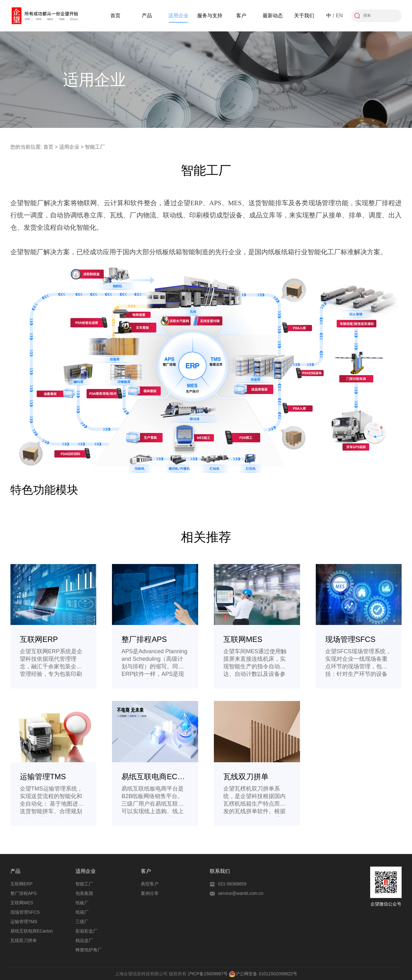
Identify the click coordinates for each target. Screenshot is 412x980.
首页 (115, 16)
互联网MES (22, 903)
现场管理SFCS (25, 912)
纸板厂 (82, 903)
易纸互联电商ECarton (32, 931)
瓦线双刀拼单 (24, 940)
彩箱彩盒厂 (86, 931)
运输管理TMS (24, 922)
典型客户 (150, 884)
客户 (241, 16)
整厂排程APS (24, 893)
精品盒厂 (84, 940)
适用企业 (178, 16)
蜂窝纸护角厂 (89, 950)
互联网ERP (22, 884)
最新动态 (273, 16)
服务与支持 (210, 16)
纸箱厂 (82, 912)
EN (339, 16)
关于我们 (304, 16)
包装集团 (84, 893)
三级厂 (82, 922)
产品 (147, 16)
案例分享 (150, 893)
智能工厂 (84, 884)
